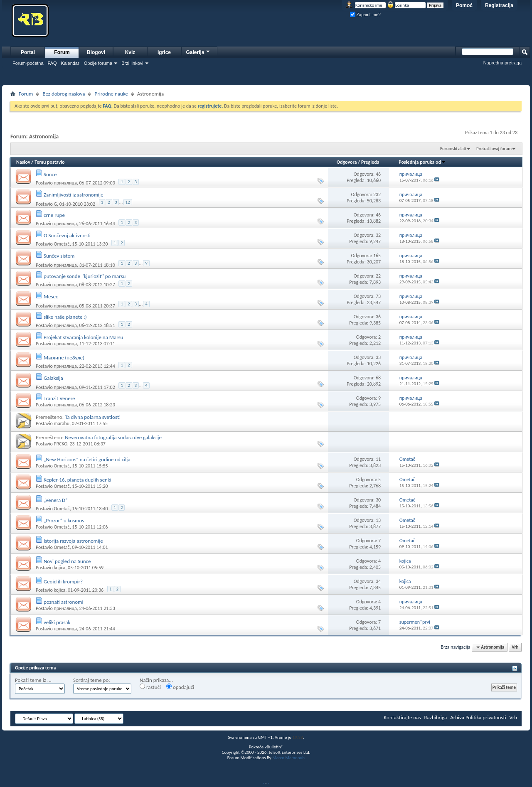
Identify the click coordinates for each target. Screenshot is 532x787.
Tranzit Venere (59, 398)
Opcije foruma (98, 63)
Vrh (515, 647)
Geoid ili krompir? (63, 582)
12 (128, 202)
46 (378, 174)
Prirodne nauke (111, 94)
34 (378, 581)
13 (378, 520)
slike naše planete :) (65, 317)
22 (378, 276)
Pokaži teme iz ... (33, 680)
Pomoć (464, 5)
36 (378, 317)
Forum (62, 52)
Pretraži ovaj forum (494, 149)
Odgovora (347, 162)
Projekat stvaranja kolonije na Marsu (83, 337)
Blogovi (96, 52)
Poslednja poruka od (422, 162)
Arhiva (457, 717)
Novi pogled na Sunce (67, 561)
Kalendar (70, 63)
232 (377, 194)
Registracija (499, 5)
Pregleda (370, 162)
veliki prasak (57, 622)
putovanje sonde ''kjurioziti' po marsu (85, 276)
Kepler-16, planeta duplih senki (78, 480)
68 (378, 378)
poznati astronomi (64, 602)
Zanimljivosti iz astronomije (74, 195)
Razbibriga (436, 717)
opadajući (180, 687)
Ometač (62, 244)
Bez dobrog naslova (64, 94)
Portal (28, 52)
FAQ (52, 63)
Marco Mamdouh (288, 758)
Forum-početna (28, 63)
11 (378, 459)
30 (378, 500)
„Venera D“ (55, 500)
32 (378, 235)
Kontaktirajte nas (403, 717)
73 (378, 296)
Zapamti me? (365, 15)
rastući (150, 687)
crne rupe (54, 215)
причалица (65, 183)
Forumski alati (453, 149)
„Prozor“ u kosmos (64, 520)
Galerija (198, 51)
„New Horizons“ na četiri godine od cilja (87, 459)
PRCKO (60, 444)
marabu (62, 423)
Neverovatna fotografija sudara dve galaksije (113, 437)
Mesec (51, 296)
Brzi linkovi (132, 63)
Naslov (23, 162)
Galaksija (53, 378)
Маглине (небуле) (64, 358)
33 (378, 357)
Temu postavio (49, 162)
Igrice (164, 52)
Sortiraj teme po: (92, 680)
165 (377, 256)
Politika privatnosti (486, 717)
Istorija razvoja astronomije (73, 541)
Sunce (50, 174)
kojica (59, 568)
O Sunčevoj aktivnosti (67, 235)
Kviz (130, 52)
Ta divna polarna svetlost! (93, 417)
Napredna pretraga (502, 63)
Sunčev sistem (59, 256)
